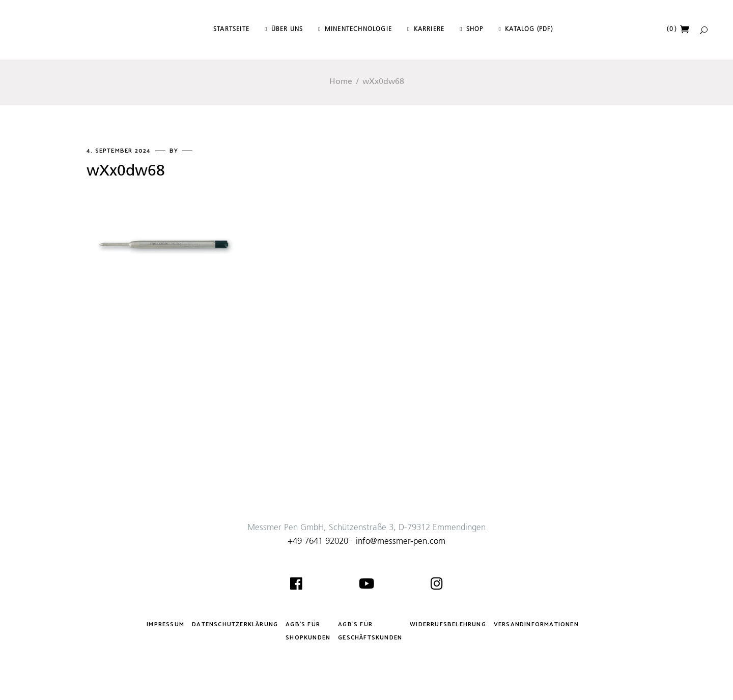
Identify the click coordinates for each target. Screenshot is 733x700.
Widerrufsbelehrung (448, 624)
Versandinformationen (536, 624)
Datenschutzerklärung (235, 624)
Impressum (165, 624)
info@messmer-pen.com (401, 542)
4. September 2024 (120, 151)
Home (341, 82)
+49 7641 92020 (318, 542)
